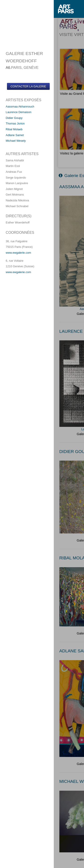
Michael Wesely (16, 141)
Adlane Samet (15, 135)
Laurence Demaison (19, 112)
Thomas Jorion (15, 123)
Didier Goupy (14, 118)
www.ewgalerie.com (18, 253)
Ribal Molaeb (14, 129)
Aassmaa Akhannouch (20, 106)
